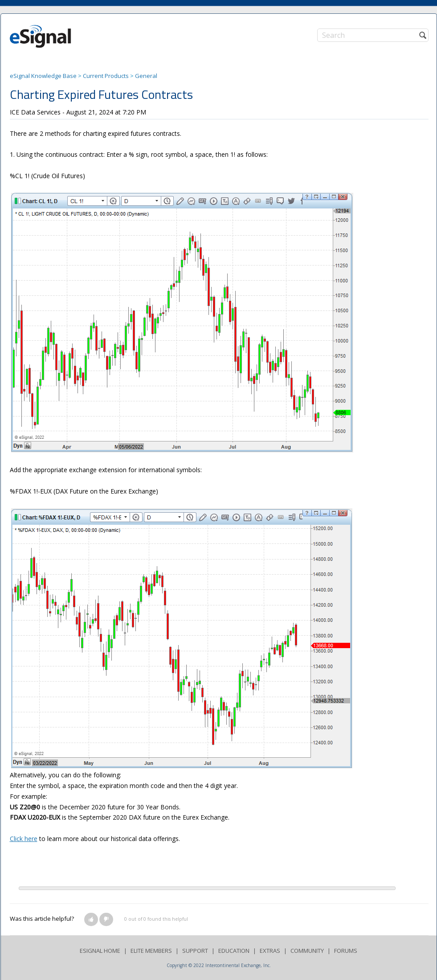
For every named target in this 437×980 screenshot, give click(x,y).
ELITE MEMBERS (151, 951)
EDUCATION (234, 951)
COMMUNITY (307, 951)
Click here (24, 839)
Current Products (106, 76)
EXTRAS (270, 951)
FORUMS (346, 951)
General (146, 76)
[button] (91, 919)
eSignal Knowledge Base (43, 76)
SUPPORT (195, 951)
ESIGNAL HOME (100, 951)
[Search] (373, 35)
